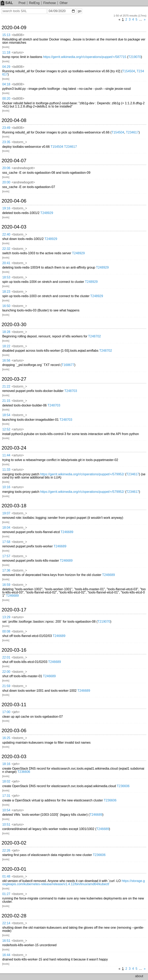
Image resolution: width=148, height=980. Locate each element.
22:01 (6, 657)
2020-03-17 (14, 610)
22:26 (6, 850)
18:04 (6, 528)
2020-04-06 (14, 201)
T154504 (129, 71)
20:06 (6, 168)
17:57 (6, 556)
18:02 (6, 781)
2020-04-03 (14, 227)
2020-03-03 (14, 757)
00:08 (6, 631)
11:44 (6, 455)
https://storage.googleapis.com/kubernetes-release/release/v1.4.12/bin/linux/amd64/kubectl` (73, 882)
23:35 (6, 142)
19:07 (6, 513)
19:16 (6, 208)
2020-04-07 (14, 161)
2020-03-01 (14, 869)
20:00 (6, 182)
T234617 (132, 132)
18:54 (6, 415)
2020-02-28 (14, 916)
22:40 (6, 234)
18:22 (6, 346)
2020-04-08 (14, 120)
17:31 (6, 796)
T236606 (24, 772)
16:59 (6, 585)
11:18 (6, 52)
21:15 (6, 401)
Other (64, 3)
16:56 (6, 360)
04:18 (6, 84)
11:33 (6, 470)
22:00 (6, 672)
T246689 (67, 532)
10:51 (6, 824)
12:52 (6, 429)
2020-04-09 (14, 28)
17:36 (6, 570)
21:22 (6, 386)
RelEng (34, 3)
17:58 (6, 542)
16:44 (6, 955)
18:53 (6, 277)
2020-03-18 (14, 506)
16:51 (6, 941)
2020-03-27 (14, 379)
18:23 (6, 292)
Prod (22, 3)
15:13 (6, 35)
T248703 (71, 391)
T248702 (95, 336)
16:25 (6, 738)
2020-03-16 (14, 650)
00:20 (6, 99)
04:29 (6, 67)
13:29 (6, 617)
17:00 (6, 712)
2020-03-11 (14, 705)
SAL (7, 3)
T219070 (135, 57)
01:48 (6, 876)
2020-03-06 (14, 731)
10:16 (6, 487)
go (80, 11)
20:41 (6, 263)
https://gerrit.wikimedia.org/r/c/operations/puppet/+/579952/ (82, 474)
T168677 (68, 365)
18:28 (6, 332)
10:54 (6, 810)
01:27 (6, 894)
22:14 (6, 923)
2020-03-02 (14, 843)
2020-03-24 (14, 448)
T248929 (47, 213)
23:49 (6, 128)
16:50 (6, 306)
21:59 (6, 686)
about (139, 976)
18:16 (6, 764)
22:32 (6, 249)
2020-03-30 (14, 325)
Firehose (50, 3)
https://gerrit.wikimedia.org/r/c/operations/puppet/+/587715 (85, 57)
